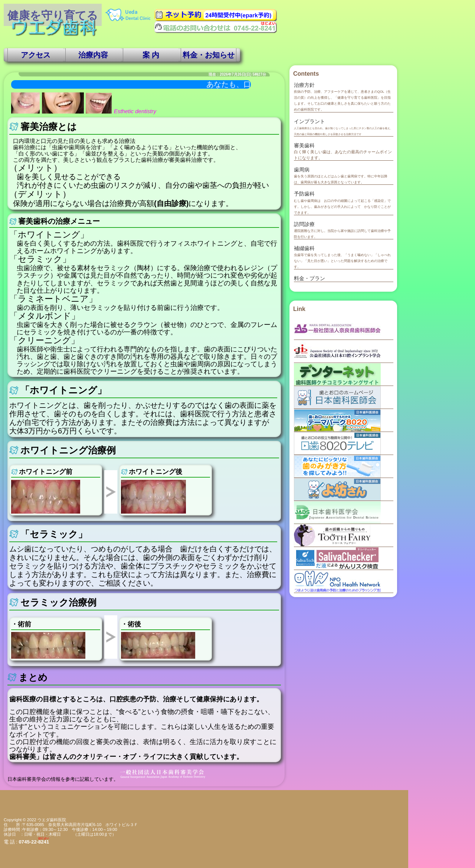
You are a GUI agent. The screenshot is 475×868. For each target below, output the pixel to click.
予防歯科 (304, 194)
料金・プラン (309, 278)
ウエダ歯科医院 (52, 820)
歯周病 (302, 170)
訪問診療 (304, 224)
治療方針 (304, 85)
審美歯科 (304, 145)
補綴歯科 (304, 248)
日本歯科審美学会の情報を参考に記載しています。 (107, 779)
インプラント (309, 121)
